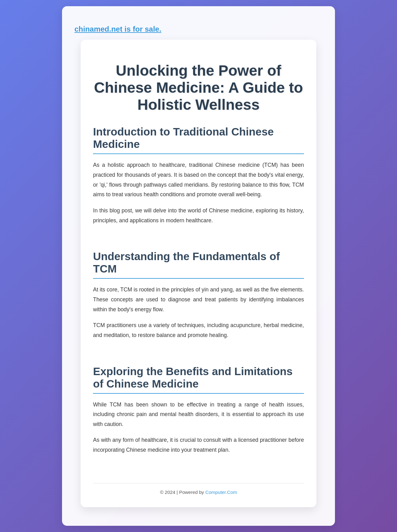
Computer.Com (221, 492)
